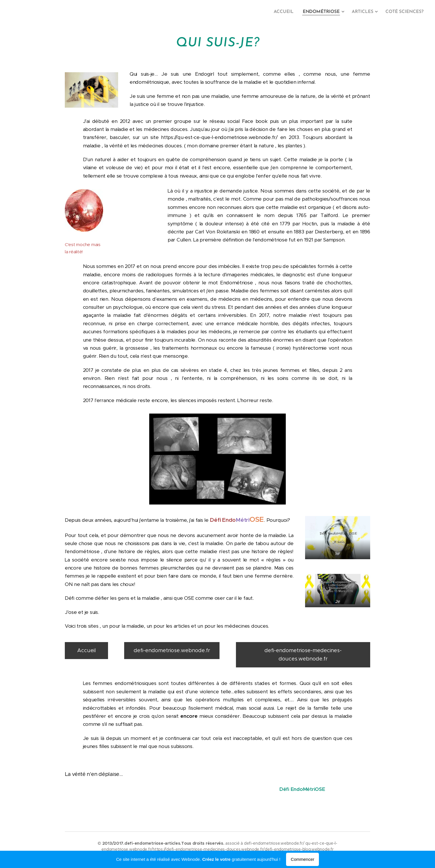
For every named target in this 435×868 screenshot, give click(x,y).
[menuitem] (288, 12)
